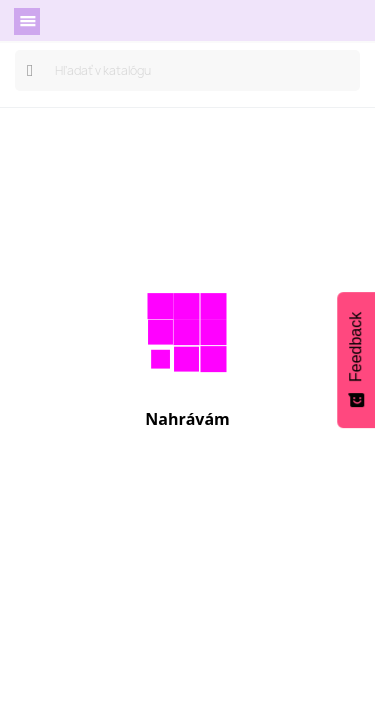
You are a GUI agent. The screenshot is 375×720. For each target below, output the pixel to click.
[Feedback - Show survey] (356, 360)
